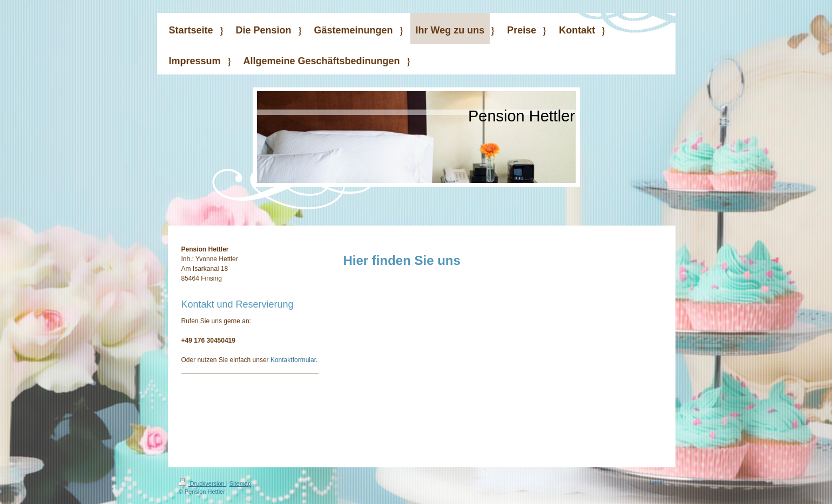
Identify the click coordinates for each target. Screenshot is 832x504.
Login (657, 482)
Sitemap (240, 483)
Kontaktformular (293, 360)
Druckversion (202, 483)
